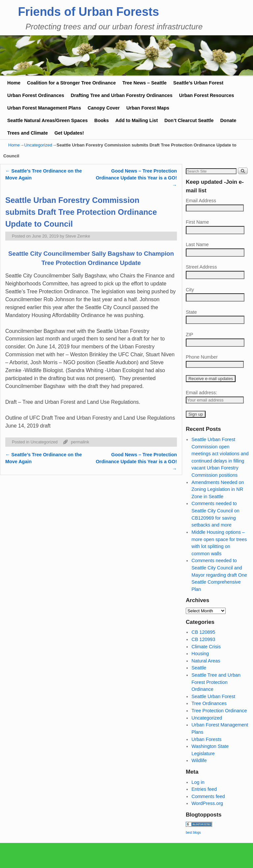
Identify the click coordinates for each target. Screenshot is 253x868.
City (190, 290)
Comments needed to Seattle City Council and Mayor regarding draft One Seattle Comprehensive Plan (219, 575)
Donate (228, 120)
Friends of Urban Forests (89, 12)
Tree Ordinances (209, 703)
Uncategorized (38, 145)
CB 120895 (203, 632)
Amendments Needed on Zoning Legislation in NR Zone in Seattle (218, 489)
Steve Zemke (78, 236)
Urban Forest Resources (206, 95)
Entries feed (204, 789)
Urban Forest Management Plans (44, 108)
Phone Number (202, 357)
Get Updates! (69, 133)
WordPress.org (207, 803)
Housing (200, 654)
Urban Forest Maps (148, 108)
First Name (197, 222)
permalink (80, 442)
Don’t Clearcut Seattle (189, 120)
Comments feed (208, 796)
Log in (198, 782)
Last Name (197, 244)
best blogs (193, 833)
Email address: (201, 393)
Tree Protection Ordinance (219, 711)
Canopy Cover (104, 108)
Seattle (199, 668)
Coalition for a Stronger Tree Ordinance (71, 83)
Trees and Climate (28, 133)
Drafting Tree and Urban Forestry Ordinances (122, 95)
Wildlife (199, 760)
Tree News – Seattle (144, 83)
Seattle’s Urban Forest (198, 83)
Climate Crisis (206, 647)
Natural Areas (206, 661)
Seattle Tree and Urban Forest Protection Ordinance (216, 682)
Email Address (201, 201)
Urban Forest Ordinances (36, 95)
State (191, 312)
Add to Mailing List (137, 120)
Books (101, 120)
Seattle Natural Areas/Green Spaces (47, 120)
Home (14, 83)
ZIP (189, 335)
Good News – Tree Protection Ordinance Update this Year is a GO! (136, 178)
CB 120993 (203, 639)
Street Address (201, 267)
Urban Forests (206, 739)
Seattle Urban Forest (213, 696)
